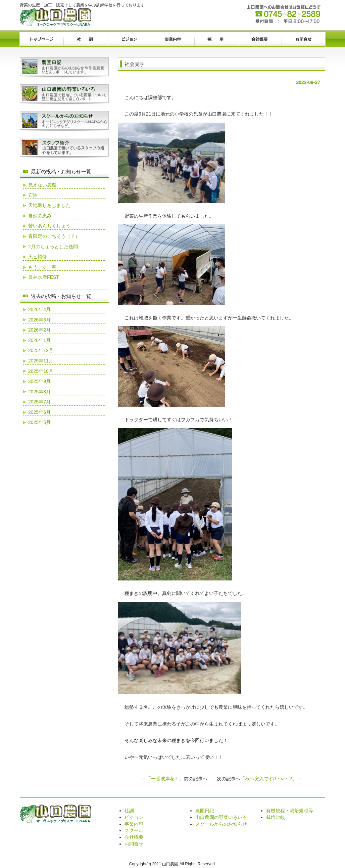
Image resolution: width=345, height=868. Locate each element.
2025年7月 (39, 402)
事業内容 (172, 40)
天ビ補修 (38, 257)
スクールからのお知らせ (221, 824)
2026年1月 (39, 340)
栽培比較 (276, 817)
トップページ (42, 40)
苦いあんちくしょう (49, 226)
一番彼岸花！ (165, 779)
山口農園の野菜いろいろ (221, 817)
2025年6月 (39, 412)
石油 (33, 195)
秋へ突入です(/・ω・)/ (268, 779)
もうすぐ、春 (42, 267)
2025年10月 (41, 371)
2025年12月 (41, 350)
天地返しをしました (49, 205)
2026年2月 (39, 330)
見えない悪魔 (42, 185)
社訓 (85, 40)
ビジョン (129, 40)
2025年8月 (39, 392)
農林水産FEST (44, 277)
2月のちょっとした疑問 (53, 247)
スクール (134, 830)
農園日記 (205, 811)
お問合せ (303, 40)
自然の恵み (40, 216)
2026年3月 (39, 320)
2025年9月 (39, 381)
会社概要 (260, 40)
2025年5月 (39, 422)
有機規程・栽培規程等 (290, 811)
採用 (216, 40)
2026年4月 (39, 309)
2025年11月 (41, 361)
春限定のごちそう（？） (54, 236)
